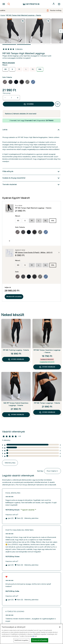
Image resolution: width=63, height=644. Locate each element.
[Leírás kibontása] (31, 130)
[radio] (5, 69)
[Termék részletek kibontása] (31, 185)
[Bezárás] (60, 627)
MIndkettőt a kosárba (14, 297)
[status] (11, 98)
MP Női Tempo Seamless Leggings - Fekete (47, 351)
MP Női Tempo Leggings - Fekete (47, 403)
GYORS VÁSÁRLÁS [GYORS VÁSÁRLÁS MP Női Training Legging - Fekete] (16, 359)
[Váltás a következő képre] (61, 31)
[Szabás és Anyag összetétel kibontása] (31, 178)
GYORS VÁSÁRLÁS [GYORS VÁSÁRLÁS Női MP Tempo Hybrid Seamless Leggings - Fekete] (16, 415)
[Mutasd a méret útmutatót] (9, 63)
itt (33, 636)
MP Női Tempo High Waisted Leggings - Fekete (24, 15)
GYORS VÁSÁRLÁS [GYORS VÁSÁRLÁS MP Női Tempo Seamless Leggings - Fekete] (47, 367)
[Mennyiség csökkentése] (5, 98)
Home (3, 15)
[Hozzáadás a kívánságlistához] (58, 104)
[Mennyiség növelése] (18, 98)
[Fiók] (54, 4)
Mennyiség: (7, 93)
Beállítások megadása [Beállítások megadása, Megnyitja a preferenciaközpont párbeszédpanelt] (21, 640)
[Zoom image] (23, 21)
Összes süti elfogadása (40, 640)
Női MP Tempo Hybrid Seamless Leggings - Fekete (16, 404)
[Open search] (9, 4)
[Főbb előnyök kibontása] (31, 172)
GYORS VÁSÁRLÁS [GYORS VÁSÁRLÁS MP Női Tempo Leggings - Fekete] (47, 412)
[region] (31, 634)
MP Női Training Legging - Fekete (16, 350)
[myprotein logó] (31, 4)
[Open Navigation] (4, 4)
